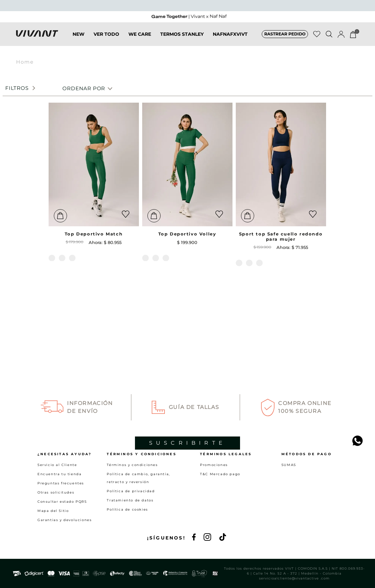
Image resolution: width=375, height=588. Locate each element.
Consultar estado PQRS (62, 502)
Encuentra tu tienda (59, 474)
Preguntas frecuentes (61, 483)
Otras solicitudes (56, 492)
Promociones (214, 465)
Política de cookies (127, 509)
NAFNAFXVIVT (217, 41)
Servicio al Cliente (57, 465)
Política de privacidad (131, 491)
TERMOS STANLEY (169, 41)
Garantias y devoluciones (65, 520)
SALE (250, 41)
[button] (285, 41)
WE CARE (127, 41)
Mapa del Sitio (53, 511)
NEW (65, 41)
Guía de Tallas (194, 345)
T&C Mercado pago (220, 474)
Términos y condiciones (132, 465)
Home (25, 67)
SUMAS (289, 465)
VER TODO (93, 41)
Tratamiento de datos (130, 500)
